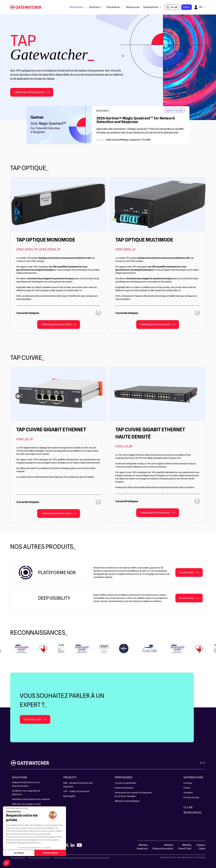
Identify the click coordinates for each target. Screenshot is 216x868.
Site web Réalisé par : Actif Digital (191, 857)
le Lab (172, 7)
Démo (187, 7)
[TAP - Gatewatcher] (27, 7)
